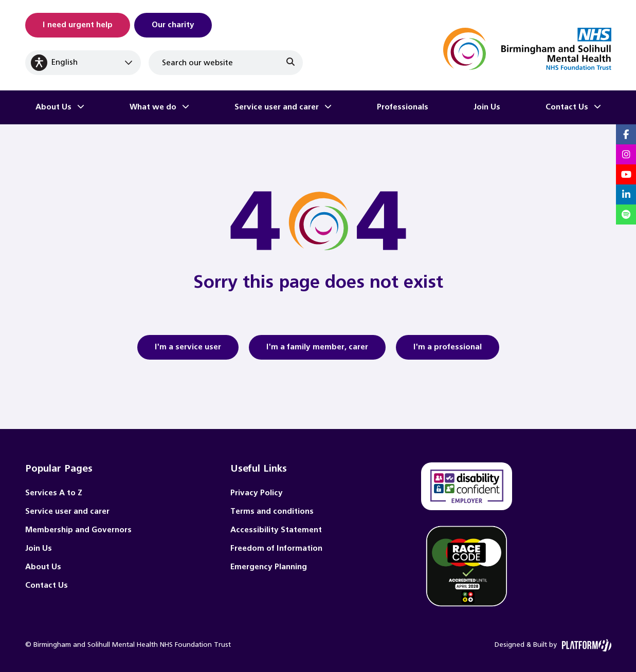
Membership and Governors (78, 530)
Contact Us (567, 107)
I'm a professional (448, 350)
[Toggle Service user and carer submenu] (328, 108)
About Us (53, 107)
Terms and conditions (272, 511)
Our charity (173, 25)
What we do (153, 107)
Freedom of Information (276, 548)
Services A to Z (54, 493)
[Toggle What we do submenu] (186, 108)
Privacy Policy (257, 493)
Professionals (403, 107)
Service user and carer (277, 107)
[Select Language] (83, 63)
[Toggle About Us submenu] (81, 108)
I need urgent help (78, 25)
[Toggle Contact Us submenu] (597, 108)
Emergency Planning (269, 567)
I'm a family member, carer (317, 350)
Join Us (487, 107)
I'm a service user (188, 350)
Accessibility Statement (276, 530)
